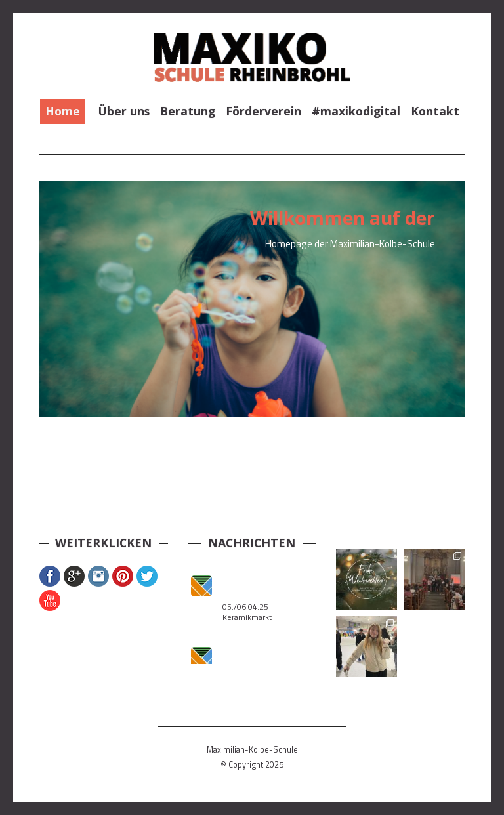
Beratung (188, 111)
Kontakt (435, 111)
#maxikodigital (356, 111)
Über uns (124, 111)
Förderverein (263, 111)
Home (63, 111)
